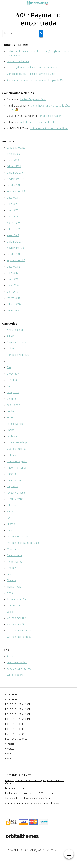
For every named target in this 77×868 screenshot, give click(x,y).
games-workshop (17, 443)
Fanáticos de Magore (50, 116)
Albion (11, 336)
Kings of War (14, 512)
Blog (10, 367)
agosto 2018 (14, 267)
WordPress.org (15, 675)
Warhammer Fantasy (19, 631)
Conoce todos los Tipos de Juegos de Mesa (31, 74)
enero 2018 (13, 311)
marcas (11, 530)
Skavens (12, 580)
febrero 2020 (14, 166)
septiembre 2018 (16, 260)
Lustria (11, 524)
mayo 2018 (13, 285)
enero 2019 (13, 235)
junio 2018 (13, 279)
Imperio (11, 474)
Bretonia (12, 380)
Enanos (11, 430)
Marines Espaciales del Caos (23, 543)
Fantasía (12, 436)
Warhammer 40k (16, 618)
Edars (10, 418)
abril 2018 (12, 292)
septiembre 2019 (16, 191)
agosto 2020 (14, 154)
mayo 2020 (13, 160)
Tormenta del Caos (18, 599)
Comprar (12, 399)
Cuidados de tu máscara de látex (38, 122)
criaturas (12, 411)
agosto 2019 (14, 198)
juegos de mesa (16, 493)
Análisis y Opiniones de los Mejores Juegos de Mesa (37, 80)
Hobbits (11, 455)
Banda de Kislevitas (18, 355)
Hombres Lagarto (17, 461)
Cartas (11, 386)
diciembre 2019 (15, 173)
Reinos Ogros (14, 562)
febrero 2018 (14, 304)
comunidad (14, 405)
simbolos (12, 574)
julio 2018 (12, 273)
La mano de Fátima (18, 61)
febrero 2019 (14, 229)
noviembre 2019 (16, 179)
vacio (10, 612)
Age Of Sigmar (15, 330)
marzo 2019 (13, 223)
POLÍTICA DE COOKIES (16, 724)
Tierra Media (14, 587)
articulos (12, 349)
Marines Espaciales (18, 537)
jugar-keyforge (15, 499)
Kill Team (12, 505)
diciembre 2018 (15, 242)
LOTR (10, 518)
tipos (10, 593)
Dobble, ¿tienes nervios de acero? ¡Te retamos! (33, 68)
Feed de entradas (17, 662)
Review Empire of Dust (33, 99)
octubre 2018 (14, 254)
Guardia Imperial (17, 449)
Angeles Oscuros (16, 342)
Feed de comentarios (19, 669)
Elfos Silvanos (15, 424)
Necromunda (14, 555)
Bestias (11, 361)
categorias (13, 392)
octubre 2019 (14, 185)
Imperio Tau (14, 480)
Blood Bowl (14, 374)
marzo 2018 (13, 298)
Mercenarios (14, 549)
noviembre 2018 (16, 248)
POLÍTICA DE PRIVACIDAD (18, 704)
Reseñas (12, 568)
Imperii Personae (17, 468)
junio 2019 (13, 210)
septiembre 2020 (16, 148)
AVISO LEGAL (12, 694)
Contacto (10, 744)
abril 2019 (12, 217)
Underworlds (14, 606)
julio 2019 (12, 204)
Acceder (11, 656)
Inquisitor (13, 486)
